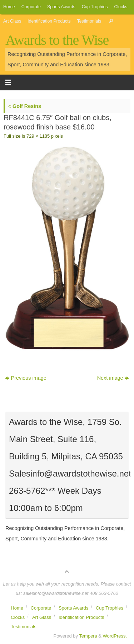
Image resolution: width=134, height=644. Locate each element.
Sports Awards (61, 7)
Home (9, 7)
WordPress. (115, 636)
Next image (113, 378)
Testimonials (89, 21)
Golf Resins (25, 106)
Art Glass (12, 21)
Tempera (88, 636)
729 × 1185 (38, 136)
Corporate (31, 7)
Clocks (121, 7)
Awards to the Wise (57, 40)
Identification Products (49, 21)
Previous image (26, 378)
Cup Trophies (95, 7)
